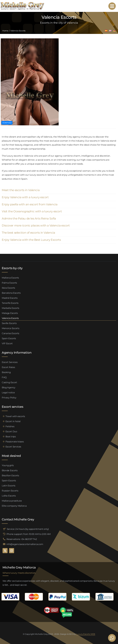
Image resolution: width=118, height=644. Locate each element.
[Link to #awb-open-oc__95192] (112, 6)
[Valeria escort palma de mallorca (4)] (30, 39)
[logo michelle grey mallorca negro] (22, 3)
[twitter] (5, 551)
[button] (59, 190)
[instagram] (12, 551)
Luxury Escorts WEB (86, 634)
